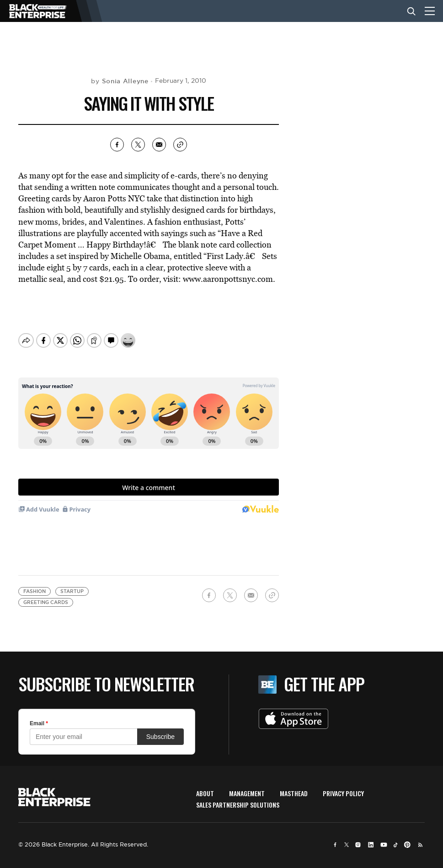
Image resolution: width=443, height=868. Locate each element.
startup (72, 591)
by (120, 81)
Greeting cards (46, 602)
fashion (35, 591)
